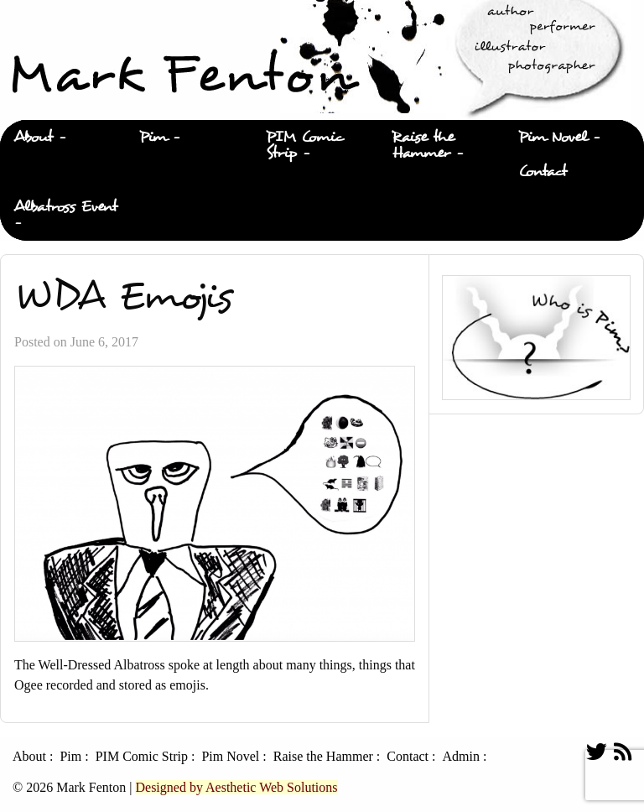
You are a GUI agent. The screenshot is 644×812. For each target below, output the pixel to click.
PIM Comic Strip (305, 145)
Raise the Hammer (423, 145)
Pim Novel (553, 137)
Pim (153, 137)
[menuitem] (63, 138)
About (33, 137)
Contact (543, 172)
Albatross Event (65, 207)
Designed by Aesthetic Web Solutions (236, 787)
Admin (460, 757)
